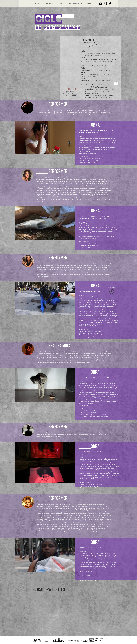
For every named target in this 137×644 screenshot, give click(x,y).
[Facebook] (110, 4)
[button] (49, 4)
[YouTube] (101, 4)
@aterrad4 (40, 201)
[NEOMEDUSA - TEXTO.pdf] (112, 292)
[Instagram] (105, 4)
